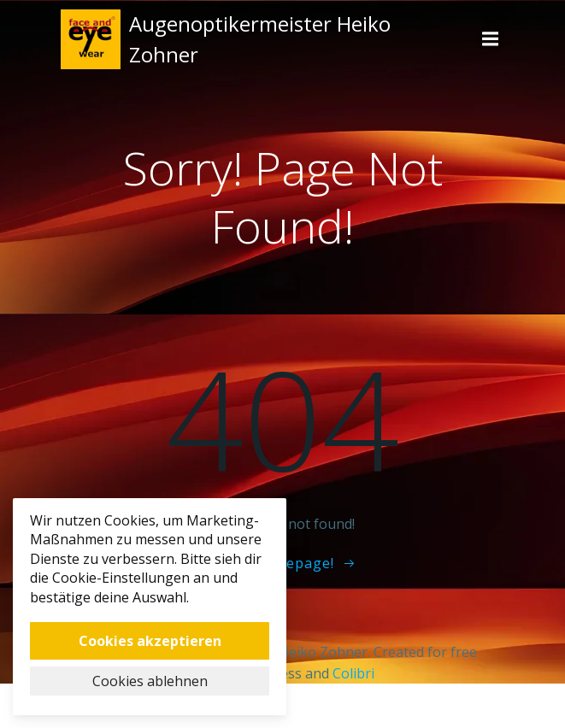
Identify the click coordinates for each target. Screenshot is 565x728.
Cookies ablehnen (150, 681)
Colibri (353, 673)
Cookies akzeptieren (150, 641)
